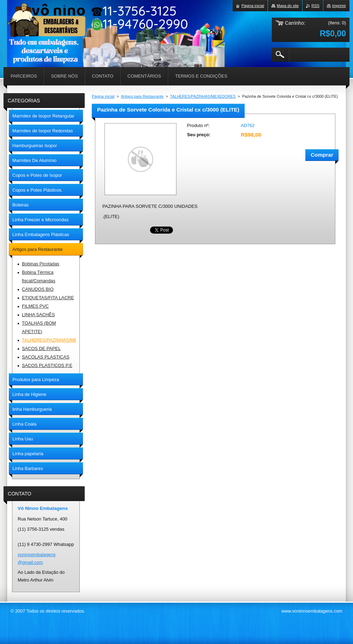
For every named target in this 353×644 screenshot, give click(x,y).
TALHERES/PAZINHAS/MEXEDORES (203, 96)
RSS (315, 6)
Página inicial (103, 96)
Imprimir (339, 6)
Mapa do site (288, 6)
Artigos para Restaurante (142, 96)
